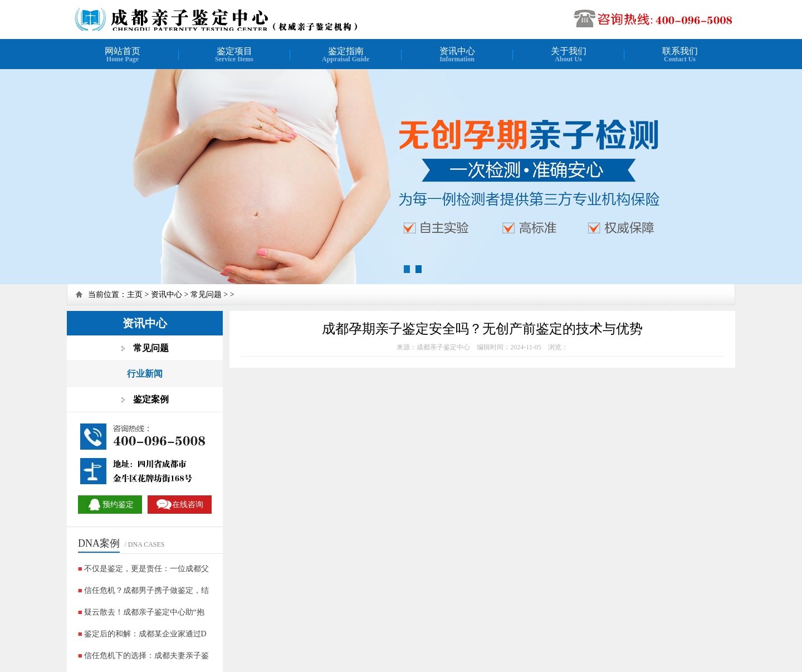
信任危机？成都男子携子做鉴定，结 (146, 590)
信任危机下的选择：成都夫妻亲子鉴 (146, 656)
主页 (135, 294)
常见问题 (206, 294)
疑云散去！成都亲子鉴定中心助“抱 (144, 612)
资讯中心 (167, 294)
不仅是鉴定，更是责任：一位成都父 (146, 569)
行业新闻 (145, 374)
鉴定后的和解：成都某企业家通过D (145, 634)
